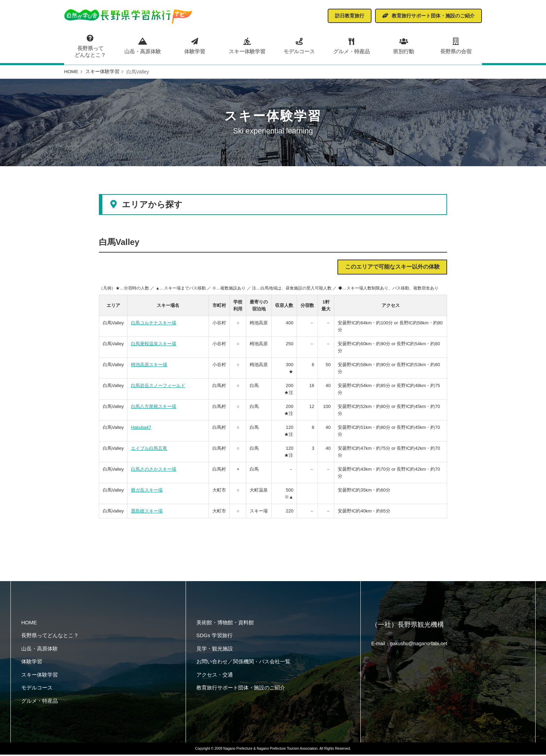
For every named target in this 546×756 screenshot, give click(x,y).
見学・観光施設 (215, 650)
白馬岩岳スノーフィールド (158, 387)
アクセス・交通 (215, 676)
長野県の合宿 (456, 46)
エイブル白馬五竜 (149, 450)
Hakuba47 (141, 429)
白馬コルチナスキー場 (154, 325)
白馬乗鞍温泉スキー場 (154, 345)
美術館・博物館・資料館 (225, 624)
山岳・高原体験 (143, 46)
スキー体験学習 (247, 46)
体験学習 (195, 46)
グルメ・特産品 (352, 46)
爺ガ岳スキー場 (147, 492)
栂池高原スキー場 (149, 366)
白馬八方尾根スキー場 (154, 408)
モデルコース (299, 46)
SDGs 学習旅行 (214, 637)
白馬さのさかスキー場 (154, 471)
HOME (29, 624)
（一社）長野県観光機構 (409, 626)
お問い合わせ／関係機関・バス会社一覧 (243, 663)
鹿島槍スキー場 (147, 513)
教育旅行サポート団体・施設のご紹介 (241, 689)
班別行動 (404, 46)
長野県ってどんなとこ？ (90, 46)
